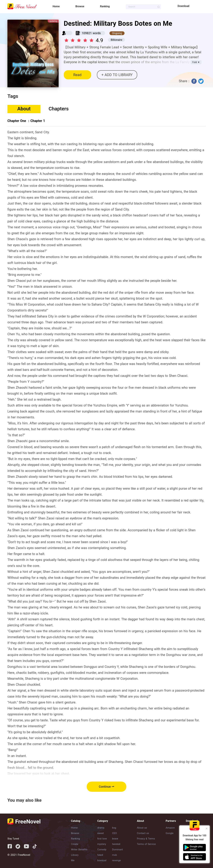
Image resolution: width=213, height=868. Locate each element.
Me (73, 860)
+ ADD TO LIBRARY (117, 75)
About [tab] (24, 109)
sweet (101, 833)
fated (100, 855)
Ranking (105, 6)
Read (77, 75)
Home (56, 6)
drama (101, 828)
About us (142, 828)
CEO (115, 833)
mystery (102, 844)
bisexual (102, 860)
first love (102, 839)
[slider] (79, 39)
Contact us (143, 833)
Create (75, 844)
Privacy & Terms (146, 839)
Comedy (102, 850)
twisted (116, 844)
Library (75, 855)
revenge (116, 860)
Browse (80, 6)
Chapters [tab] (59, 109)
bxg (114, 828)
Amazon (170, 828)
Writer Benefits (79, 850)
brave (115, 839)
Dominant (117, 850)
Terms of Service (146, 844)
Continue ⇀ (107, 787)
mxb (115, 855)
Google (169, 833)
